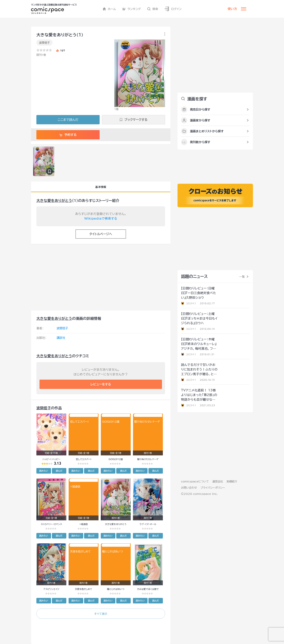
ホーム (109, 9)
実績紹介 (232, 481)
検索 (153, 9)
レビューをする (101, 384)
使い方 (232, 9)
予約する (68, 135)
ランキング (131, 9)
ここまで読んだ (68, 120)
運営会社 (218, 481)
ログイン (173, 9)
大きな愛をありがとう (54, 201)
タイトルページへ (101, 234)
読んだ (59, 471)
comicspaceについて (195, 481)
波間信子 (44, 43)
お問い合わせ (189, 488)
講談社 (61, 338)
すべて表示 (101, 614)
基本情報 (101, 187)
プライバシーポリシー (213, 488)
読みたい (44, 471)
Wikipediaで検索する (101, 219)
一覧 (242, 277)
